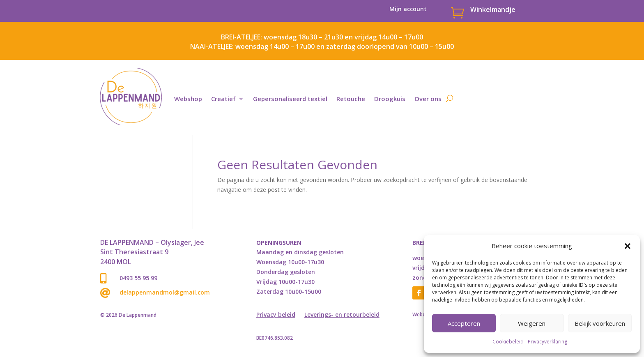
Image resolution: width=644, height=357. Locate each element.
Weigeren (532, 323)
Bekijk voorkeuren (600, 323)
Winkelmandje (493, 9)
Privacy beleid (276, 315)
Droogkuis (390, 99)
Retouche (351, 99)
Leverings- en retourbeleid (342, 315)
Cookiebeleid (508, 342)
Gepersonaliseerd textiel (290, 99)
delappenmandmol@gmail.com (165, 292)
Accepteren (464, 323)
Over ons (428, 99)
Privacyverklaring (547, 342)
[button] (628, 246)
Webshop (188, 99)
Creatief (223, 99)
